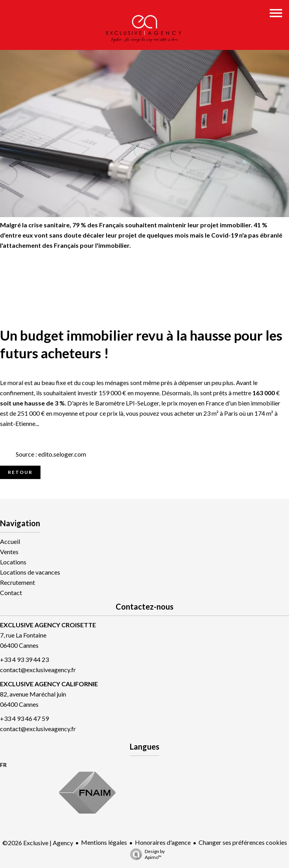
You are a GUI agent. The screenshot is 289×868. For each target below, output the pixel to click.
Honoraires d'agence (163, 842)
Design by (145, 854)
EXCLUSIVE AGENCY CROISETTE (48, 625)
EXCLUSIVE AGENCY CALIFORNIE (49, 684)
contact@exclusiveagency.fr (38, 670)
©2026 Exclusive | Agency (38, 843)
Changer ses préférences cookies (243, 842)
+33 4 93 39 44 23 (24, 659)
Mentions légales (104, 842)
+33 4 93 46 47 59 (24, 718)
